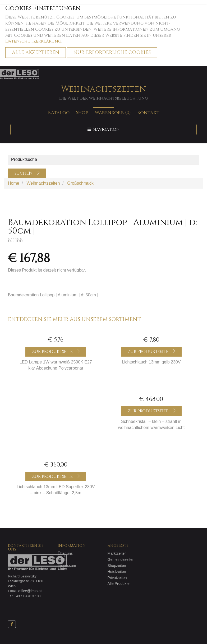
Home (14, 183)
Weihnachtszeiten (103, 92)
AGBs (63, 559)
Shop (82, 112)
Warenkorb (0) (113, 112)
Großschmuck (80, 183)
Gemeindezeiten (121, 559)
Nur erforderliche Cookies (112, 52)
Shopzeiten (117, 566)
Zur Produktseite (56, 352)
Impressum (67, 566)
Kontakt (148, 112)
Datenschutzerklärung (33, 41)
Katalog (59, 112)
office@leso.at (30, 591)
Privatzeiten (117, 578)
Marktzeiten (117, 553)
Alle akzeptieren (36, 52)
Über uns (65, 553)
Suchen (27, 173)
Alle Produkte (119, 584)
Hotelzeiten (117, 572)
